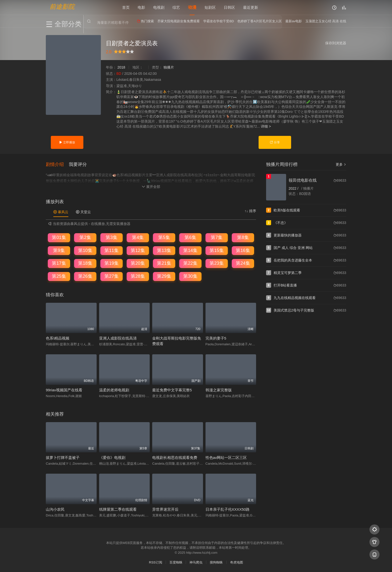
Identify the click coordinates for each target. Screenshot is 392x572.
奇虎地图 (237, 562)
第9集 (59, 250)
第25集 (59, 276)
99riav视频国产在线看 (64, 389)
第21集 (164, 263)
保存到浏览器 (336, 43)
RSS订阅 (156, 562)
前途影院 (62, 6)
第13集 (164, 250)
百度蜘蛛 (176, 562)
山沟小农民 (55, 509)
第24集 (243, 263)
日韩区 (229, 7)
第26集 (85, 276)
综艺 (176, 7)
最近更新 (251, 7)
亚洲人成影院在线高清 (118, 338)
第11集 (111, 250)
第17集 (59, 263)
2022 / (294, 188)
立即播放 (67, 142)
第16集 (243, 250)
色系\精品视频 (58, 338)
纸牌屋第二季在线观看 (118, 509)
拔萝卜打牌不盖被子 (63, 457)
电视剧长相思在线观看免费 (175, 457)
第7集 (217, 237)
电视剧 (159, 7)
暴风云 (61, 211)
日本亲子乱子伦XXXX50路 (228, 509)
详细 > (266, 126)
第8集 (243, 237)
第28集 (138, 276)
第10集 (85, 250)
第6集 (190, 237)
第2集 (85, 237)
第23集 (217, 263)
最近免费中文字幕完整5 (172, 389)
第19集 (111, 263)
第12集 (138, 250)
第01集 (59, 237)
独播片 (169, 67)
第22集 (190, 263)
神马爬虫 (196, 562)
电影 (141, 7)
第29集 (164, 276)
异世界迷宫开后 (165, 509)
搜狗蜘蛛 (216, 562)
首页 (126, 7)
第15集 (217, 250)
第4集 (138, 237)
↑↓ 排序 (250, 210)
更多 (341, 164)
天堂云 (83, 211)
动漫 (192, 7)
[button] (57, 164)
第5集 (164, 237)
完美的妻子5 (216, 338)
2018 (121, 67)
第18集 (85, 263)
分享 (275, 142)
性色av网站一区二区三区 (226, 457)
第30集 (190, 276)
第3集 (111, 237)
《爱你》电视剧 (112, 457)
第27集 (111, 276)
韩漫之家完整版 (219, 389)
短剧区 (210, 7)
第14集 (190, 250)
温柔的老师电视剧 (114, 389)
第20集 (138, 263)
